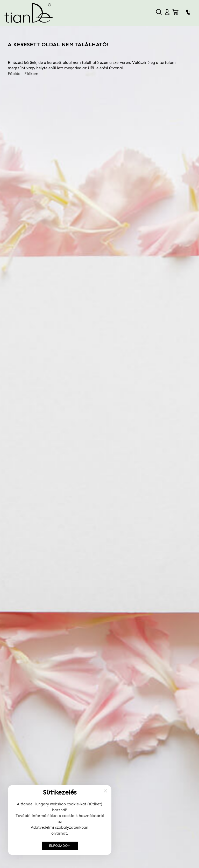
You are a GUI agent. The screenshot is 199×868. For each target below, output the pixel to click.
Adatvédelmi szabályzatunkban (60, 827)
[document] (60, 820)
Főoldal (15, 74)
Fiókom (31, 74)
